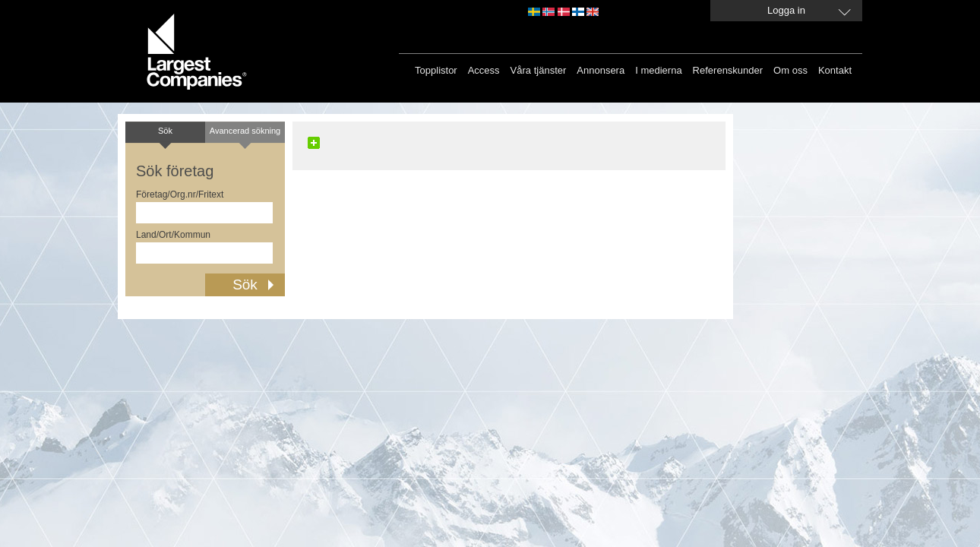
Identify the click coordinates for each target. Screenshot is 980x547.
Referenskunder (728, 70)
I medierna (658, 70)
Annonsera (601, 70)
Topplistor (436, 70)
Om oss (790, 70)
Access (484, 70)
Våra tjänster (539, 70)
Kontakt (835, 70)
